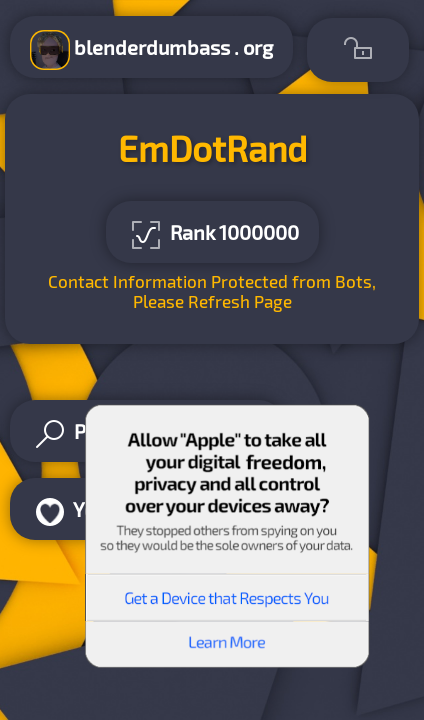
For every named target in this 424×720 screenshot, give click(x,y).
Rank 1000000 (212, 235)
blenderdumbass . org (151, 50)
